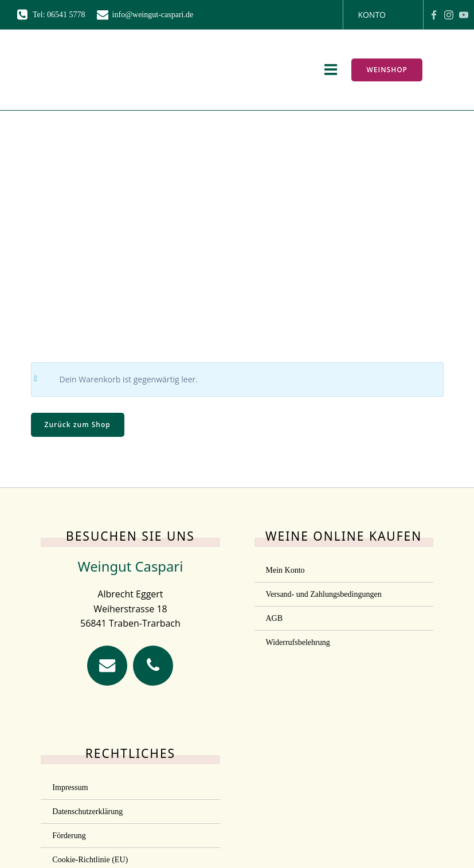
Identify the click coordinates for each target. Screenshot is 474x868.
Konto (372, 15)
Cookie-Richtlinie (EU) (90, 860)
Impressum (70, 787)
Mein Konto (285, 570)
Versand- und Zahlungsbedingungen (324, 594)
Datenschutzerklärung (87, 812)
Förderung (69, 836)
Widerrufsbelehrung (298, 642)
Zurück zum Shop (78, 425)
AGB (275, 618)
